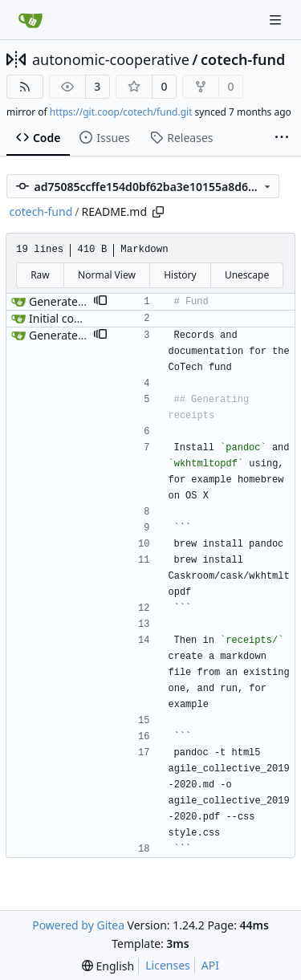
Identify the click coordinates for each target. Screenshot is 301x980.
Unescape (247, 275)
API (210, 965)
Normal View (107, 275)
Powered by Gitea (78, 925)
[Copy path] (158, 212)
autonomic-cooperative (111, 59)
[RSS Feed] (25, 87)
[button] (100, 302)
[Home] (31, 20)
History (180, 275)
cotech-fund (243, 59)
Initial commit (65, 318)
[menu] (108, 966)
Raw (40, 275)
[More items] (282, 138)
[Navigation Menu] (277, 20)
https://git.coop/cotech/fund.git (121, 112)
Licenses (168, 965)
